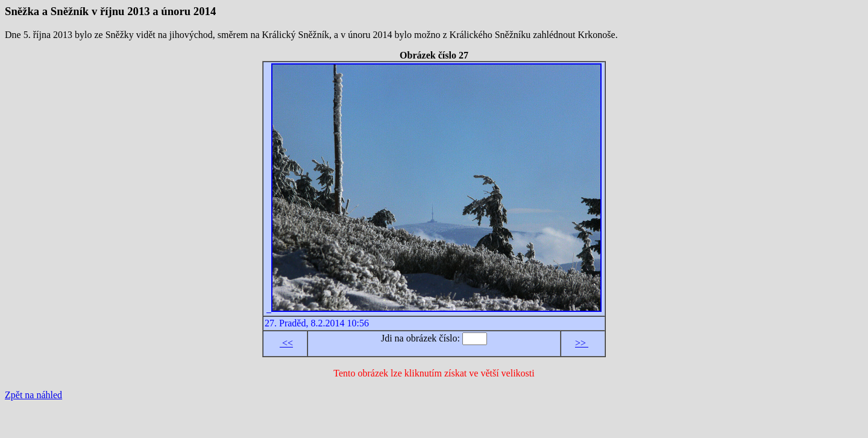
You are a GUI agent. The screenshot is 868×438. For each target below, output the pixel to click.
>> (582, 343)
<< (286, 343)
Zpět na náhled (33, 395)
